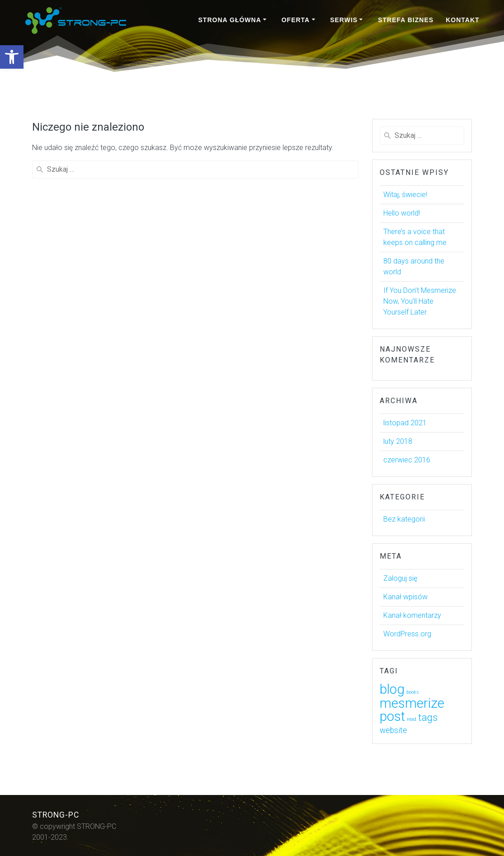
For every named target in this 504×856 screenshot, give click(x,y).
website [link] (393, 730)
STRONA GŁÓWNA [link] (230, 20)
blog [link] (392, 689)
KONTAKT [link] (462, 20)
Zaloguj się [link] (400, 578)
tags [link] (428, 717)
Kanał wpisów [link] (405, 597)
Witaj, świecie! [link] (405, 195)
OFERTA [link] (296, 20)
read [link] (412, 719)
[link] (12, 57)
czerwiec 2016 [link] (407, 460)
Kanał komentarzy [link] (412, 615)
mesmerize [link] (412, 703)
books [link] (413, 692)
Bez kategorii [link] (404, 519)
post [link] (392, 716)
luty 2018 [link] (398, 441)
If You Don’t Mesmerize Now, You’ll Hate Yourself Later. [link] (420, 301)
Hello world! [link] (402, 213)
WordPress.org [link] (407, 634)
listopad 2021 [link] (405, 423)
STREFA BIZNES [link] (406, 20)
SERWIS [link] (344, 20)
